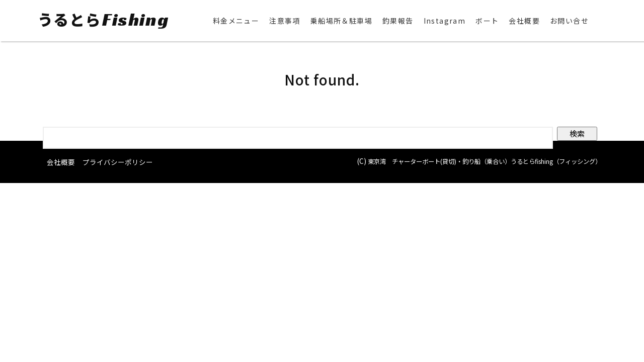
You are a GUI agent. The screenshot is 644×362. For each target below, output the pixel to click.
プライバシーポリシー (118, 162)
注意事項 (285, 21)
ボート (487, 21)
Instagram (445, 21)
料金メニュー (236, 21)
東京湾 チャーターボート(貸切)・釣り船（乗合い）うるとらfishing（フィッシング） (465, 161)
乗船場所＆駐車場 (341, 21)
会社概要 (524, 21)
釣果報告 (398, 21)
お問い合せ (569, 21)
